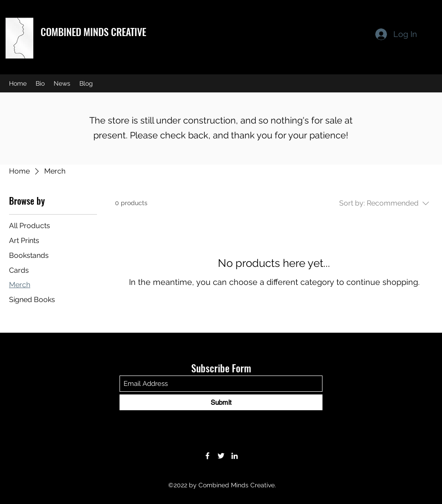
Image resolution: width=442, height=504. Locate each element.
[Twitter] (221, 456)
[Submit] (221, 402)
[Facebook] (207, 456)
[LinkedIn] (235, 456)
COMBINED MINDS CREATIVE (93, 32)
